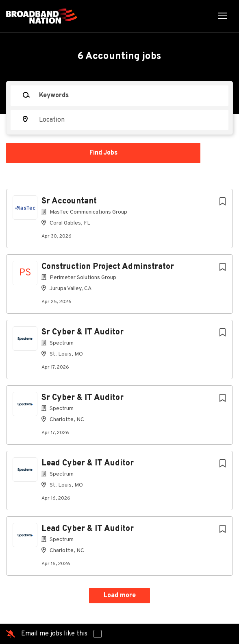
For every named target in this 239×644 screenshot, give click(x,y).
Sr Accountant (69, 201)
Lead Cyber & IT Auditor (88, 463)
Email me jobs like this (54, 634)
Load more (120, 596)
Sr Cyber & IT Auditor (83, 332)
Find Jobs (103, 153)
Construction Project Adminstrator (108, 267)
